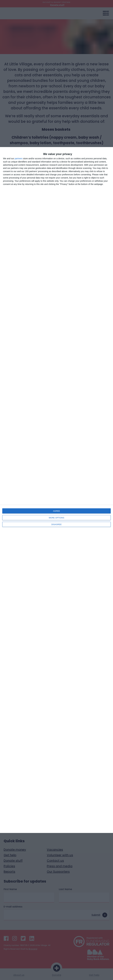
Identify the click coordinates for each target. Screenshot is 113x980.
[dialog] (56, 490)
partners (19, 158)
